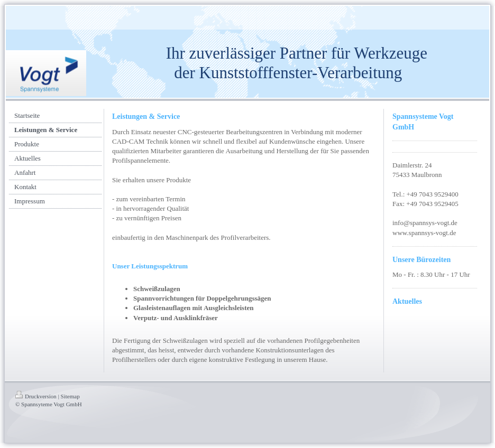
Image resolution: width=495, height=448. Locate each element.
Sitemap (70, 396)
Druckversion (36, 396)
